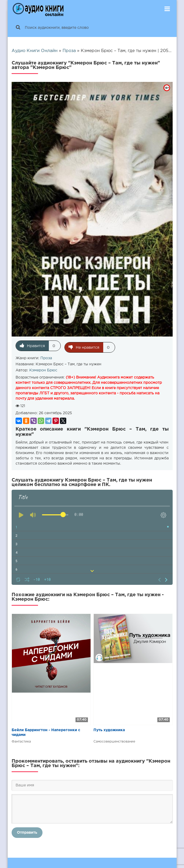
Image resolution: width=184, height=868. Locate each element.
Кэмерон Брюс (43, 369)
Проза (46, 357)
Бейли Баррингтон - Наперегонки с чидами (46, 731)
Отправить (27, 831)
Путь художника (109, 729)
